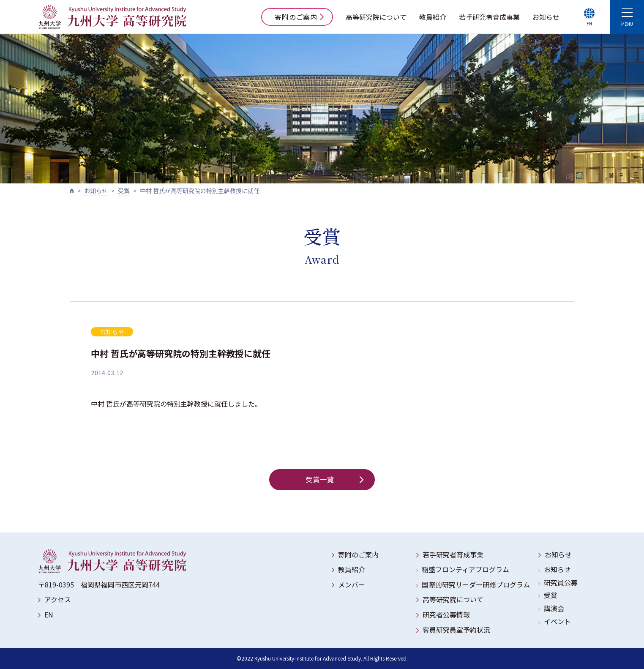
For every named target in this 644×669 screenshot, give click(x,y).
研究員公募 (561, 582)
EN (49, 614)
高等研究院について (376, 17)
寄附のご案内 (299, 17)
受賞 (124, 191)
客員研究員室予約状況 (456, 630)
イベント (557, 621)
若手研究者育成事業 (489, 17)
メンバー (352, 584)
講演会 (554, 608)
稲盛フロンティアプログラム (465, 569)
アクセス (58, 599)
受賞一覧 (335, 479)
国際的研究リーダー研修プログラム (476, 584)
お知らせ (546, 17)
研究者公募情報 (446, 614)
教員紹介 (433, 17)
